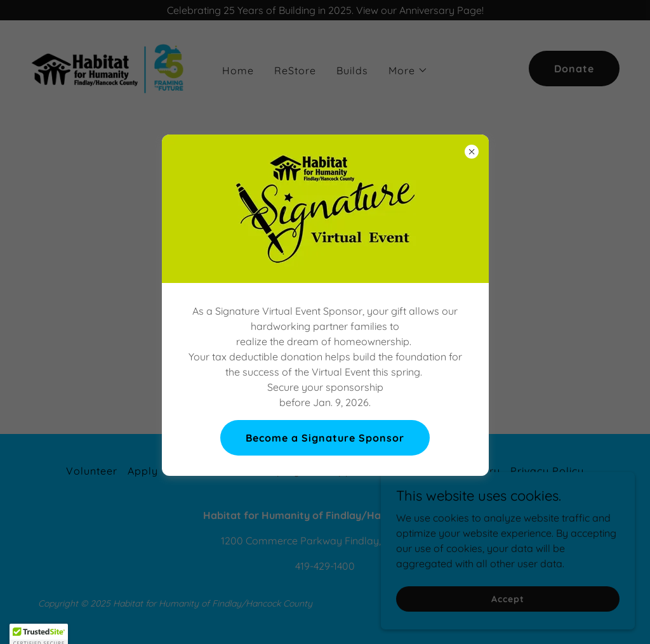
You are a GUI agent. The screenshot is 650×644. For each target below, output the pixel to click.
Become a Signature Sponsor (325, 438)
